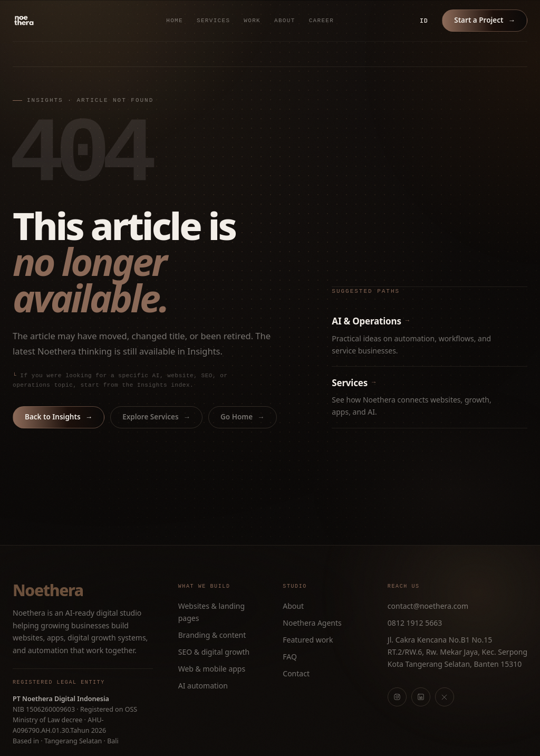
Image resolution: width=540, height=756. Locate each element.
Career (322, 21)
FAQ (290, 657)
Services (213, 21)
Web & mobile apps (212, 669)
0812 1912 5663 (415, 623)
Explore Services (156, 417)
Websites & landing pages (211, 612)
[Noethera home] (49, 21)
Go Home (243, 417)
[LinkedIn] (421, 697)
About (285, 21)
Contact (296, 673)
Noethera (48, 590)
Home (175, 21)
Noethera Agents (312, 623)
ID (424, 21)
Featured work (308, 640)
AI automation (203, 686)
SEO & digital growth (214, 652)
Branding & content (212, 635)
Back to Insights (59, 417)
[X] (445, 697)
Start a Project (485, 20)
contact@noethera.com (428, 606)
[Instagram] (397, 697)
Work (252, 21)
